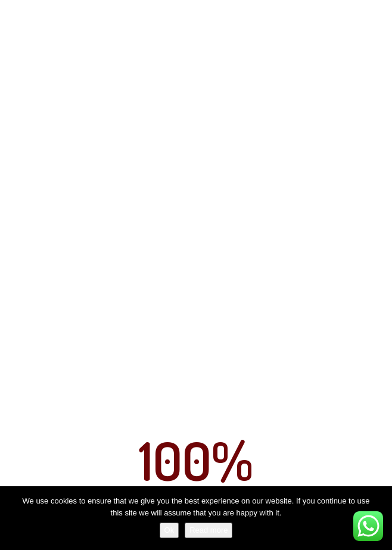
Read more (209, 530)
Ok (169, 530)
